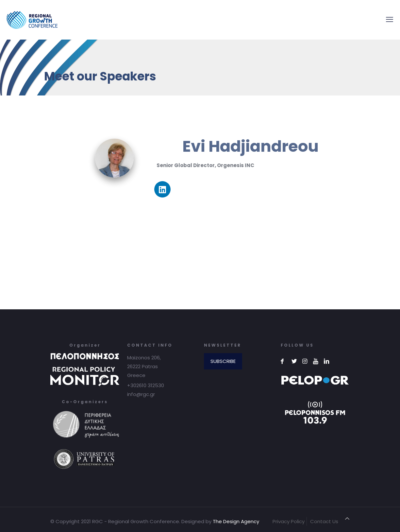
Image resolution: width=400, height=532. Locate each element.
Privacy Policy (289, 521)
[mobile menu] (390, 20)
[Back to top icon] (347, 518)
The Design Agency (236, 521)
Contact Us (324, 521)
